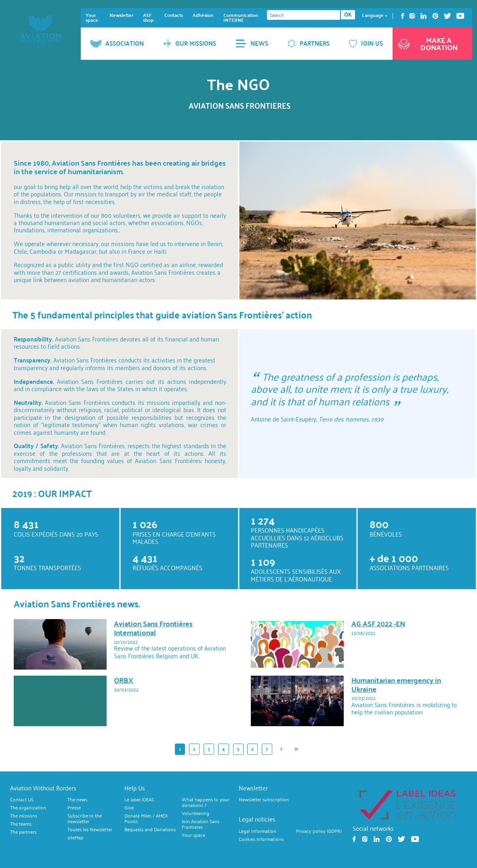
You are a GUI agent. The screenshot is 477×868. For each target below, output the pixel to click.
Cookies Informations (261, 839)
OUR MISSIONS (190, 43)
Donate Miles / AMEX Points (146, 819)
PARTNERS (309, 43)
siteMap (76, 838)
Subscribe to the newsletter (85, 819)
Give (129, 808)
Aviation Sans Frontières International (153, 628)
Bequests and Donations (150, 830)
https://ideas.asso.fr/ (407, 805)
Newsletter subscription (264, 800)
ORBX (124, 680)
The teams (21, 824)
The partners (23, 832)
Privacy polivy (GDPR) (319, 831)
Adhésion (203, 15)
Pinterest (435, 16)
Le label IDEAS (139, 800)
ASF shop (148, 18)
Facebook (402, 16)
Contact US (22, 800)
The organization (28, 808)
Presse (74, 808)
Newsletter (121, 15)
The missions (24, 816)
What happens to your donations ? (206, 803)
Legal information (257, 831)
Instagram (412, 16)
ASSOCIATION (117, 43)
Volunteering (195, 813)
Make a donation (427, 43)
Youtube (460, 16)
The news (77, 800)
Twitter (448, 16)
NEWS (252, 43)
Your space (92, 18)
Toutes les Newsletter (90, 830)
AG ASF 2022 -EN (378, 623)
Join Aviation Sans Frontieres (201, 824)
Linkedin (423, 16)
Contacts (174, 15)
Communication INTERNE (241, 18)
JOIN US (366, 43)
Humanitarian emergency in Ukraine (396, 684)
